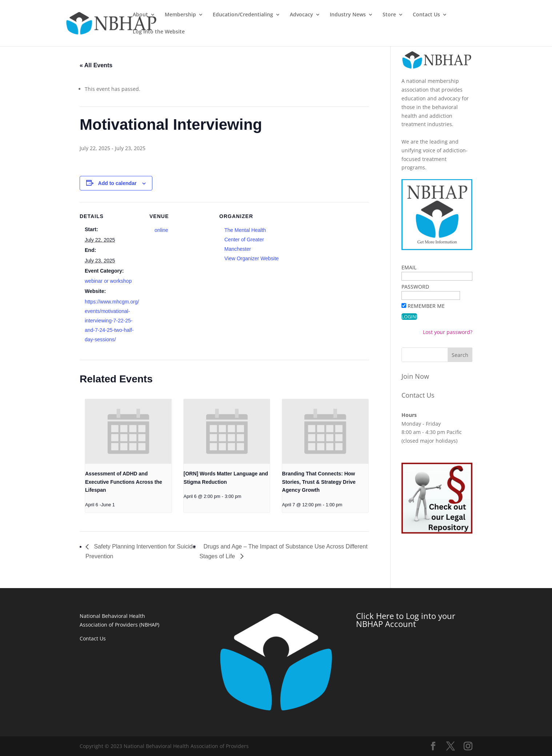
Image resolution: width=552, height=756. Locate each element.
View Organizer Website (252, 258)
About (172, 15)
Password (415, 287)
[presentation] (128, 431)
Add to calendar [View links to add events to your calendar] (117, 183)
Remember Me (426, 306)
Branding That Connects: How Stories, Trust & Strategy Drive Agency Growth (319, 482)
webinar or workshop (108, 281)
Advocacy (333, 15)
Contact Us (458, 15)
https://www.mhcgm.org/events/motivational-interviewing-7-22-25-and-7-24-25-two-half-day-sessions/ (112, 321)
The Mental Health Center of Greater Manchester (245, 240)
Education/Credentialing (275, 15)
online (161, 230)
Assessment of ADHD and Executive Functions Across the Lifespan (124, 482)
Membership (212, 15)
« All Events (96, 65)
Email (409, 267)
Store (421, 15)
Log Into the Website (514, 15)
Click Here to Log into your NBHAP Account (406, 620)
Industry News (379, 15)
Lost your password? (448, 332)
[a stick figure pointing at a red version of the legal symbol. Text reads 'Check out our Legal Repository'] (437, 532)
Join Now (415, 376)
